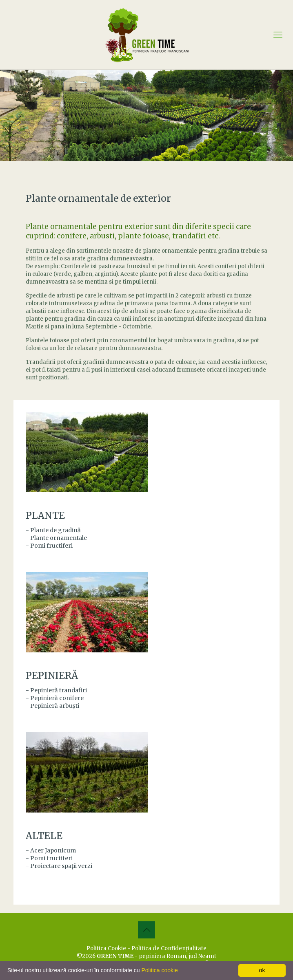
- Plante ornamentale (56, 538)
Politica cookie (160, 970)
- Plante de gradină (53, 530)
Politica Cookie (106, 948)
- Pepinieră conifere (55, 698)
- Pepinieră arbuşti (52, 706)
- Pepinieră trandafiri (56, 690)
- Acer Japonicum (51, 850)
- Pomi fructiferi (49, 546)
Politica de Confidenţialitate (169, 948)
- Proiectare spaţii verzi (59, 866)
